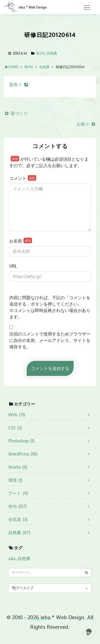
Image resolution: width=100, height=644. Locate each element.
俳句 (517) (18, 506)
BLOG (41, 53)
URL (13, 266)
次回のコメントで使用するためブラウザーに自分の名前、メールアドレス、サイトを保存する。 (50, 340)
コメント (23, 178)
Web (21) (17, 415)
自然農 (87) (19, 533)
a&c (12, 558)
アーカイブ (23, 588)
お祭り (86, 124)
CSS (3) (15, 428)
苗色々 (16, 84)
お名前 (21, 241)
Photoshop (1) (21, 441)
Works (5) (18, 467)
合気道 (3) (18, 519)
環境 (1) (15, 480)
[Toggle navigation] (87, 7)
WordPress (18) (23, 454)
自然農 (52, 53)
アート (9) (18, 493)
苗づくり (16, 113)
